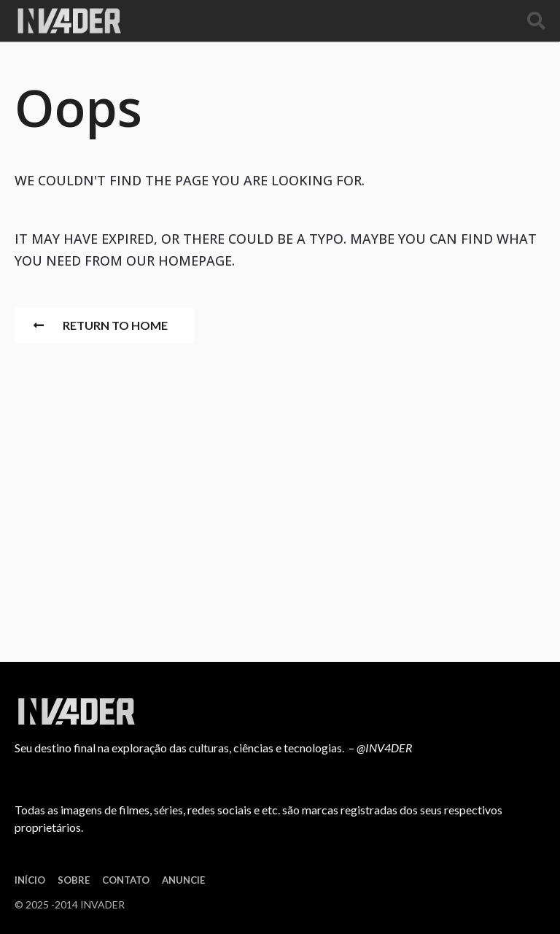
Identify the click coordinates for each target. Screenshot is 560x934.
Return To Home (101, 325)
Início (30, 880)
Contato (126, 880)
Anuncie (183, 880)
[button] (536, 21)
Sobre (74, 880)
